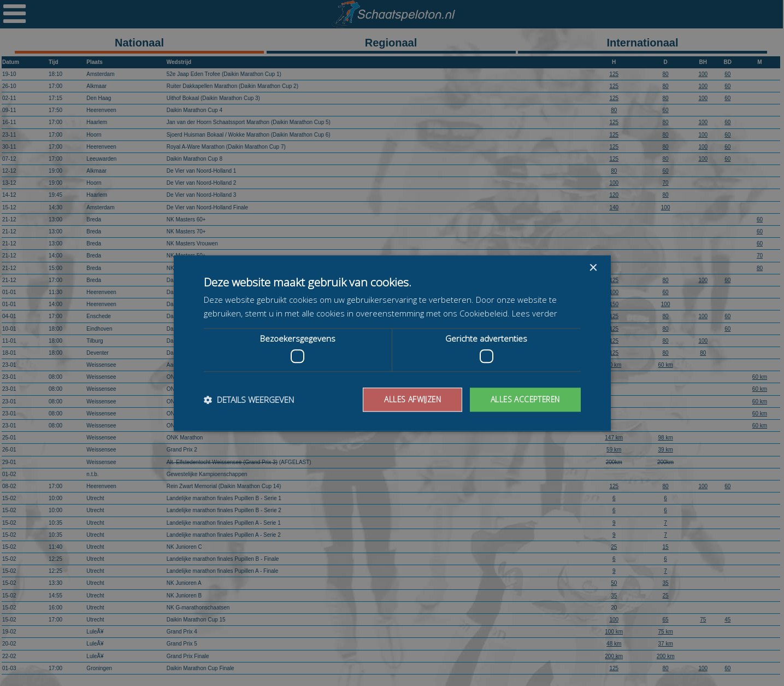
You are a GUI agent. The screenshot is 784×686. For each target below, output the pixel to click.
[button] (249, 400)
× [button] (593, 268)
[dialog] (392, 343)
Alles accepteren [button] (524, 399)
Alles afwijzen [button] (409, 399)
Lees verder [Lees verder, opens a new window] (535, 313)
